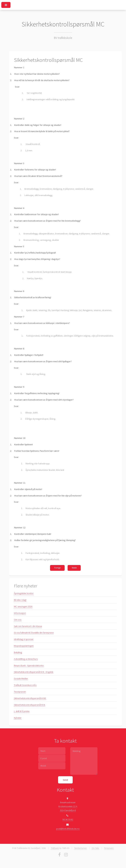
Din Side (95, 848)
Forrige (57, 568)
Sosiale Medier (21, 679)
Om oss (18, 620)
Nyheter (18, 718)
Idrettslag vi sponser (24, 639)
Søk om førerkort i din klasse (28, 626)
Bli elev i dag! (20, 600)
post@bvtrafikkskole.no (68, 829)
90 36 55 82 (68, 819)
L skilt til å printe (22, 711)
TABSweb (55, 848)
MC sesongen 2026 (23, 606)
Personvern (109, 848)
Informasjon (20, 613)
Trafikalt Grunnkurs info (25, 685)
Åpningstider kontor (24, 593)
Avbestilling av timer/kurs (26, 659)
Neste (74, 568)
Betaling (18, 652)
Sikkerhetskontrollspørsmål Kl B (30, 705)
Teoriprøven (20, 692)
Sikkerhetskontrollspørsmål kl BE (30, 698)
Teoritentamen (80, 848)
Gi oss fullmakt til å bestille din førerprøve (34, 633)
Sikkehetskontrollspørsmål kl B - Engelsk (34, 672)
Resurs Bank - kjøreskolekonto (29, 666)
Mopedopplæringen (24, 646)
